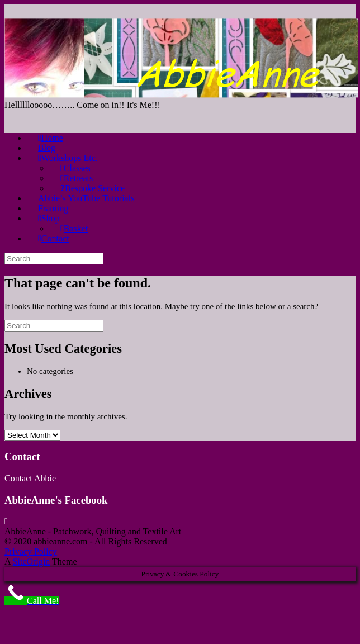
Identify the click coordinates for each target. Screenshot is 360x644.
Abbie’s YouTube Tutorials (86, 198)
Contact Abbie (30, 478)
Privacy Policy (31, 551)
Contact (54, 238)
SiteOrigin (32, 562)
